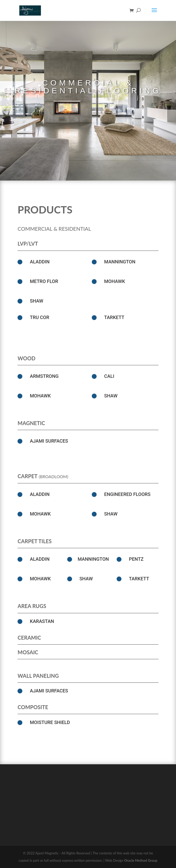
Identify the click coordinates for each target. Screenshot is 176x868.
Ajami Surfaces (49, 441)
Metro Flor (44, 281)
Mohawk (115, 281)
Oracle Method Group (141, 860)
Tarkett (114, 317)
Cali (109, 376)
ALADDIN (40, 262)
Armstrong (44, 376)
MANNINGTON (120, 262)
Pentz (136, 559)
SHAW (36, 301)
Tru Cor (39, 317)
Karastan (42, 621)
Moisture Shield (50, 722)
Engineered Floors (127, 494)
